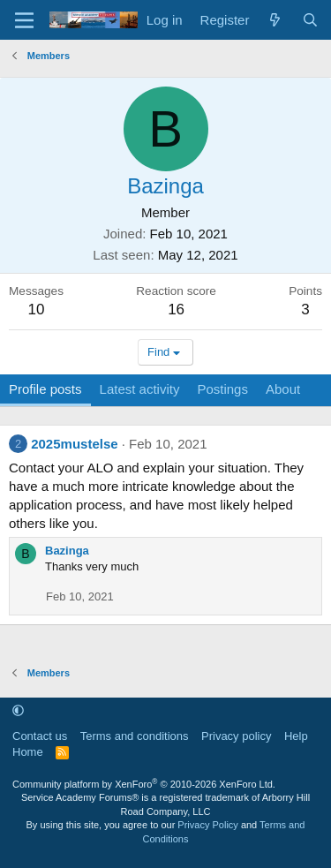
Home (28, 752)
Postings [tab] (222, 389)
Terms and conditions (135, 736)
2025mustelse (74, 444)
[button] (18, 710)
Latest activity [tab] (140, 389)
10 (37, 309)
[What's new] (275, 20)
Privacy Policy (207, 825)
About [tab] (283, 389)
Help (296, 736)
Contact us (40, 736)
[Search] (310, 20)
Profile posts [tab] (45, 389)
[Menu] (24, 20)
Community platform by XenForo (144, 784)
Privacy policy (236, 736)
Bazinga (67, 551)
